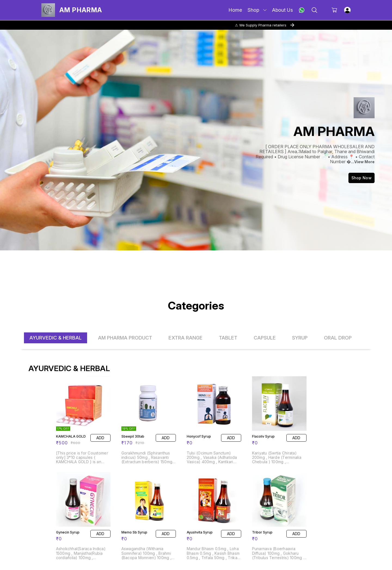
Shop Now (362, 178)
